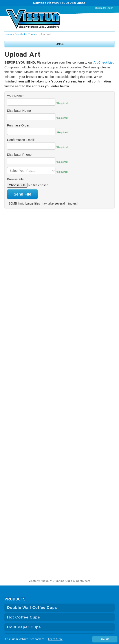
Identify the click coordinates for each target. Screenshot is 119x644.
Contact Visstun (46, 3)
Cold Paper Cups (24, 627)
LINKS (59, 44)
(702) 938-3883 (73, 3)
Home (8, 34)
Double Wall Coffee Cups (32, 607)
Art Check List (103, 62)
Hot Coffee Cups (24, 617)
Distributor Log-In (104, 8)
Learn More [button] (55, 639)
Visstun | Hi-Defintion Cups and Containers (33, 20)
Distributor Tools (25, 34)
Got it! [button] (105, 639)
